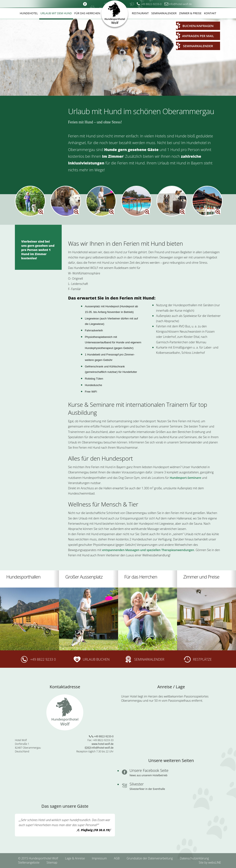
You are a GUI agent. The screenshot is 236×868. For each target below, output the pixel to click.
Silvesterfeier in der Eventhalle (147, 789)
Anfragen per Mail (195, 36)
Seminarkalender (194, 46)
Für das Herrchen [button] (87, 13)
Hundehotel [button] (29, 13)
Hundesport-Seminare (186, 478)
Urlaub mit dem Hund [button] (56, 13)
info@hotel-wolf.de (99, 748)
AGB (117, 858)
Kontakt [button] (210, 13)
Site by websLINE (210, 862)
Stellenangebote (29, 862)
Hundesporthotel (115, 15)
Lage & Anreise (75, 858)
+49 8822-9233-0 (101, 736)
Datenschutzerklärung (194, 858)
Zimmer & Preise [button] (190, 13)
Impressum (100, 858)
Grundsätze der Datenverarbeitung (150, 858)
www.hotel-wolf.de (103, 744)
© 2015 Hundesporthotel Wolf (38, 858)
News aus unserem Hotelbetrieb (149, 775)
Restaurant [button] (140, 13)
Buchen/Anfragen (195, 26)
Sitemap (52, 862)
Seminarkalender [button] (164, 13)
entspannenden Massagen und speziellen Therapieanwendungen (148, 550)
